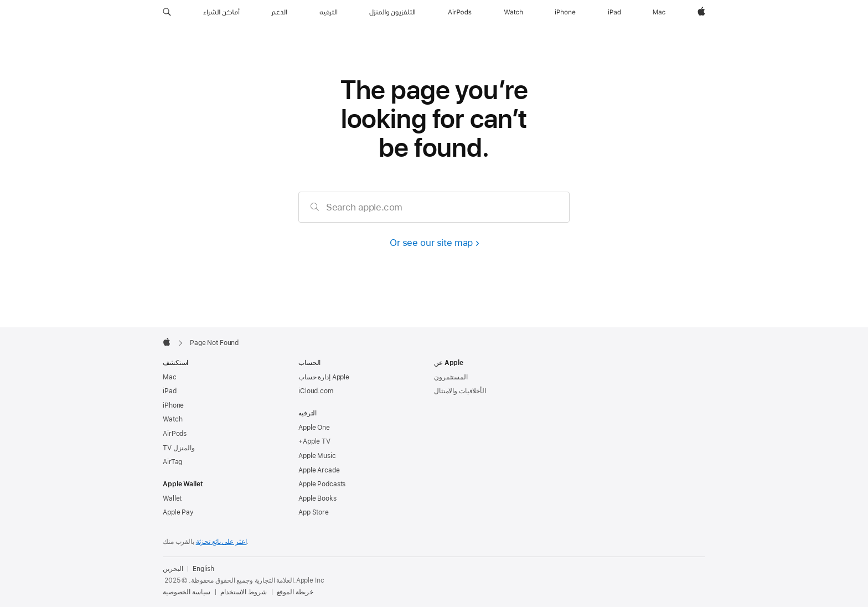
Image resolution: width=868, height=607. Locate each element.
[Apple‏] (701, 12)
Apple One (314, 428)
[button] (167, 12)
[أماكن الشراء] (221, 12)
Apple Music (317, 456)
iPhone (173, 405)
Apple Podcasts (322, 484)
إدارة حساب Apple (324, 377)
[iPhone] (565, 12)
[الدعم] (279, 12)
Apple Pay (178, 512)
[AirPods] (460, 12)
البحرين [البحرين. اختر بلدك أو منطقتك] (173, 569)
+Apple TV (314, 441)
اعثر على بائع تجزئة (221, 542)
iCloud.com (316, 391)
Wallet (172, 498)
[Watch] (513, 12)
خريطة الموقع (295, 592)
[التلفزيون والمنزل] (392, 12)
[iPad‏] (614, 12)
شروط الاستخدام (243, 592)
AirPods (175, 434)
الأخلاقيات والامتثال (460, 391)
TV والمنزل (179, 448)
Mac (170, 377)
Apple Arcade (319, 470)
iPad (170, 391)
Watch (172, 419)
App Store (314, 512)
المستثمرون (451, 377)
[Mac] (659, 12)
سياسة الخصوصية (187, 592)
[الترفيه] (329, 12)
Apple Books (317, 498)
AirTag (172, 462)
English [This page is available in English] (203, 569)
